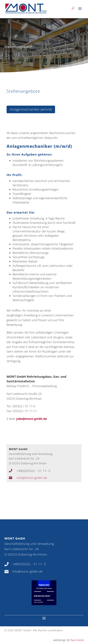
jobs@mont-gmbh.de (32, 419)
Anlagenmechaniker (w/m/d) (31, 109)
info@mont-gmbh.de (32, 478)
